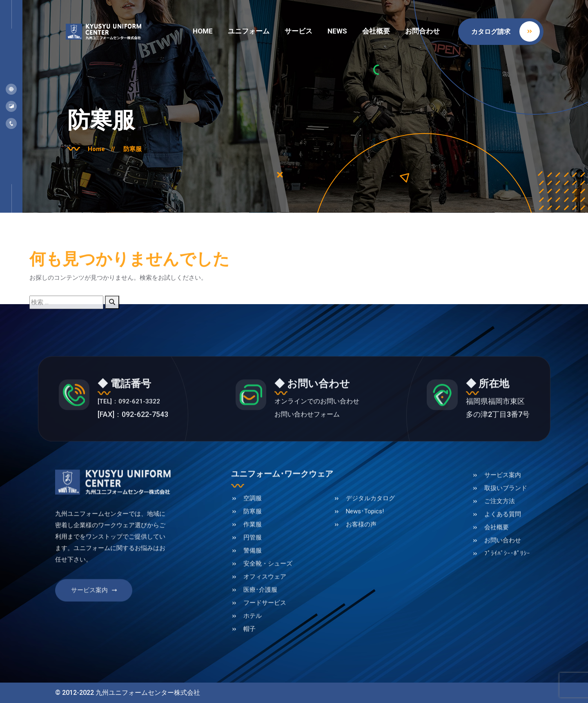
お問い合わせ (503, 572)
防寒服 (140, 148)
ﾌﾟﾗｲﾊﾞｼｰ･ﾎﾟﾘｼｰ (507, 585)
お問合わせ (422, 31)
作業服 (253, 556)
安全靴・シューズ (268, 595)
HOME (203, 31)
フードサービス (265, 634)
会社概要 (376, 31)
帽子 (249, 660)
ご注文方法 (500, 532)
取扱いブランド (506, 519)
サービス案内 (95, 626)
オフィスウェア (265, 608)
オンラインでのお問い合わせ (322, 433)
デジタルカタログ (370, 529)
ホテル (253, 647)
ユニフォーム (249, 31)
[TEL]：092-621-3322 (143, 433)
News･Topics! (365, 543)
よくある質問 (503, 545)
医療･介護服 (260, 621)
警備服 (253, 582)
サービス (298, 31)
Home (107, 148)
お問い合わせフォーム (311, 446)
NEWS (337, 31)
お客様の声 (361, 556)
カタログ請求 (506, 31)
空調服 (253, 529)
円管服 (253, 569)
